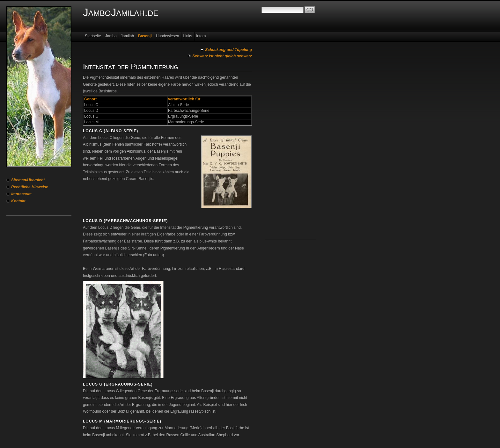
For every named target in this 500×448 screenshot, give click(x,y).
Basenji (145, 36)
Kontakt (18, 201)
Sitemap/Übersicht (28, 180)
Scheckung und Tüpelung (228, 50)
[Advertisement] (290, 143)
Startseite (93, 36)
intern (201, 36)
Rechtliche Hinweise (30, 187)
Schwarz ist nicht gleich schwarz (222, 56)
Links (188, 36)
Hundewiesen (168, 36)
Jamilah (127, 36)
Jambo (111, 36)
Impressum (21, 194)
